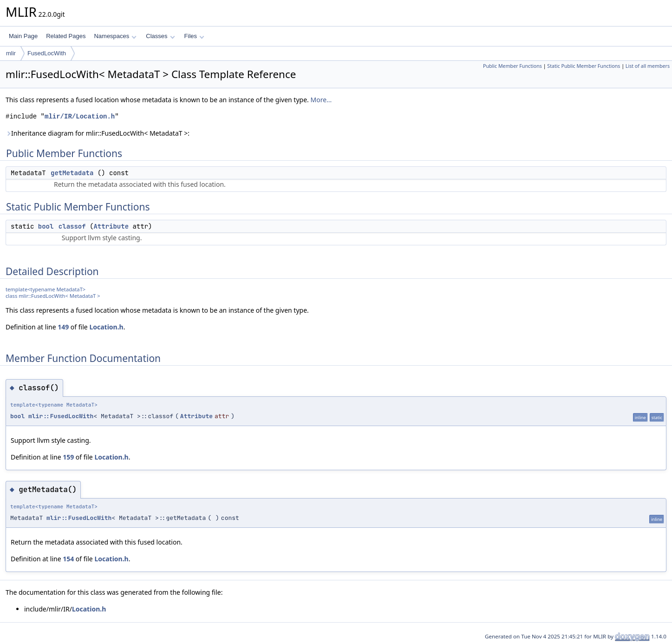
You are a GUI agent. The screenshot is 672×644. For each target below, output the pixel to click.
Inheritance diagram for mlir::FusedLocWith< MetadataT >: (98, 133)
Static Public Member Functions (584, 66)
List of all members (648, 66)
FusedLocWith (47, 53)
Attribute (111, 226)
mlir (11, 53)
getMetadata (72, 173)
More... (321, 100)
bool (46, 226)
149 (63, 327)
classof (72, 226)
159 (68, 457)
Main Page (23, 36)
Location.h (106, 327)
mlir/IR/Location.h (80, 116)
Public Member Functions (512, 66)
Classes (160, 36)
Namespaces (115, 36)
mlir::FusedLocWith (61, 416)
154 (68, 559)
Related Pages (66, 36)
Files (194, 36)
